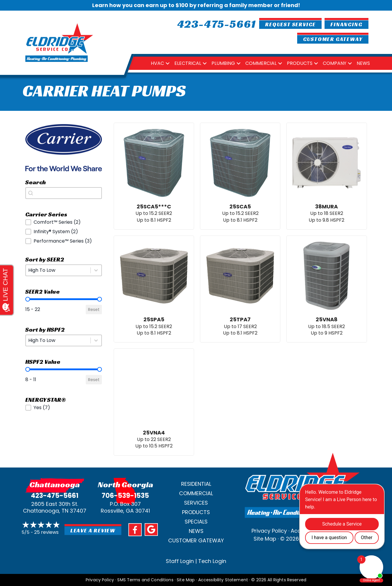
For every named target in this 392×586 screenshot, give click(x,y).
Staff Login (180, 561)
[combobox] (64, 193)
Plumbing (223, 63)
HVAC (157, 63)
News (363, 63)
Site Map (265, 539)
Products (300, 63)
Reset (94, 310)
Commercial (261, 63)
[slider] (28, 299)
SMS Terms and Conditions (145, 580)
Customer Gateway (196, 540)
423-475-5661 (55, 496)
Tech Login (212, 561)
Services (196, 503)
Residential (196, 484)
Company (335, 63)
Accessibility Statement (223, 580)
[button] (64, 222)
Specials (196, 522)
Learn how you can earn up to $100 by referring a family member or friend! (196, 5)
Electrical (188, 63)
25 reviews (46, 532)
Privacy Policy (269, 531)
